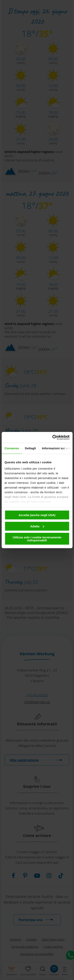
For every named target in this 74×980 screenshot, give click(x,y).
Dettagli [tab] (30, 448)
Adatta (37, 526)
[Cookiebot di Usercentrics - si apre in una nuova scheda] (53, 437)
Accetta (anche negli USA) (37, 515)
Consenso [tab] (12, 448)
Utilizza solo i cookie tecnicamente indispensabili (37, 539)
